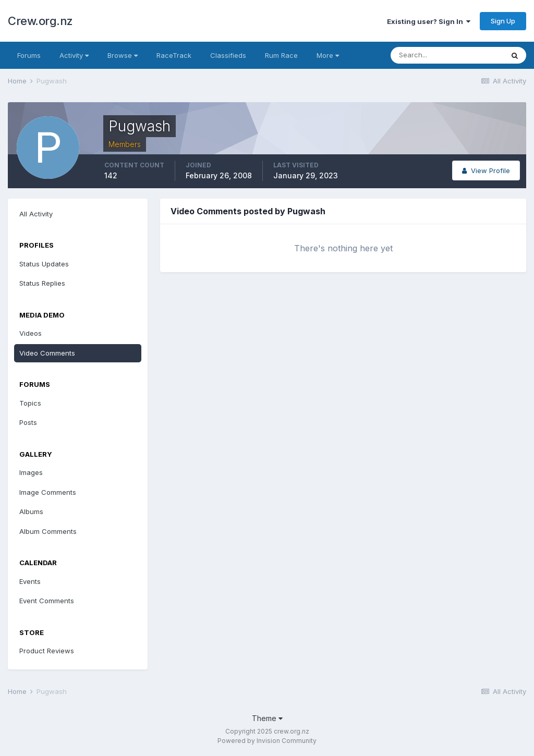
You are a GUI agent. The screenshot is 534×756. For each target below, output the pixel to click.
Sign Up (503, 21)
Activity (74, 55)
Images (31, 472)
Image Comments (48, 492)
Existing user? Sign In (429, 21)
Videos (31, 333)
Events (30, 581)
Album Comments (48, 531)
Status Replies (42, 283)
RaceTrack (174, 55)
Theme (267, 718)
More (328, 55)
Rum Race (281, 55)
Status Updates (44, 264)
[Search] (447, 55)
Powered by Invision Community (267, 741)
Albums (31, 511)
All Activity (36, 214)
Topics (30, 403)
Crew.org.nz (40, 21)
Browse (123, 55)
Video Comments (47, 353)
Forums (29, 55)
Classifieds (228, 55)
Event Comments (47, 601)
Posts (28, 422)
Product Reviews (47, 651)
